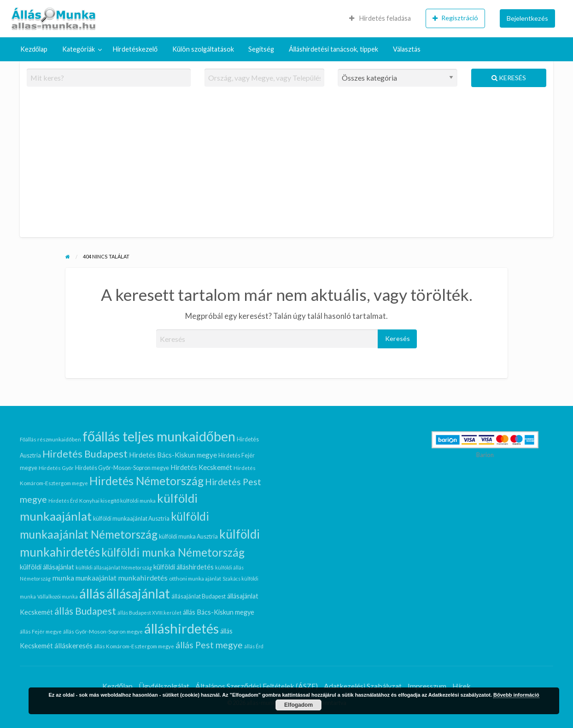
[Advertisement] (287, 166)
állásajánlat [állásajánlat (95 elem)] (138, 593)
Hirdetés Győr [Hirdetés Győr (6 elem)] (56, 468)
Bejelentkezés (527, 18)
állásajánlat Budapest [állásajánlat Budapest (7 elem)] (199, 596)
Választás (407, 49)
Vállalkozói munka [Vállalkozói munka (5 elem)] (58, 596)
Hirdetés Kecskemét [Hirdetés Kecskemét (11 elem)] (201, 467)
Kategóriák (79, 49)
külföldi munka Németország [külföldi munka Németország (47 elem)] (173, 552)
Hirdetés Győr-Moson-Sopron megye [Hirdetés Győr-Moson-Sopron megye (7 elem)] (122, 468)
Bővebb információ (516, 695)
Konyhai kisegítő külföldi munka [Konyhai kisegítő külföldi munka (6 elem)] (118, 500)
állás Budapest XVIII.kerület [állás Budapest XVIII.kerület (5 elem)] (149, 613)
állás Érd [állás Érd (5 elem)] (254, 646)
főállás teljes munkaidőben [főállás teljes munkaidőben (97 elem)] (159, 436)
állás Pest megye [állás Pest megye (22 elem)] (209, 645)
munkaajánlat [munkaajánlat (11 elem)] (96, 578)
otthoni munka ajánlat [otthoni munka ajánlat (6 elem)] (195, 578)
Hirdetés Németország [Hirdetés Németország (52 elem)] (146, 481)
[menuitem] (380, 18)
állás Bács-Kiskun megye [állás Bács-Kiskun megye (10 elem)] (219, 612)
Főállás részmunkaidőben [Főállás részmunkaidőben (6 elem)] (50, 439)
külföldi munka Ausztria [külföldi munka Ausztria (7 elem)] (188, 537)
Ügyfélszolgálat (164, 686)
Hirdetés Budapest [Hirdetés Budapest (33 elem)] (85, 454)
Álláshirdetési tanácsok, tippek (333, 49)
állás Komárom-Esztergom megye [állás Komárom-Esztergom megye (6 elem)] (134, 646)
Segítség (261, 49)
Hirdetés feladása (380, 18)
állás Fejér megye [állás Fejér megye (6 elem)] (41, 631)
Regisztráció (455, 18)
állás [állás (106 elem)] (92, 593)
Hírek (462, 686)
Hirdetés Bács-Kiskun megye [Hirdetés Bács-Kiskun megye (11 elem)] (173, 455)
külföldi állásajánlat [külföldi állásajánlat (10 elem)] (47, 567)
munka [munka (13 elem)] (63, 578)
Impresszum (427, 686)
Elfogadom (298, 705)
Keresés (509, 78)
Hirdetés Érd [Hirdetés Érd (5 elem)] (63, 501)
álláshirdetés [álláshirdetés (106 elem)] (181, 628)
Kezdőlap (34, 49)
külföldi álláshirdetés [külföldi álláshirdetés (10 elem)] (184, 567)
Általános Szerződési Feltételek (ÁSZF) (257, 686)
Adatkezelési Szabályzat (363, 686)
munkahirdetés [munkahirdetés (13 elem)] (143, 578)
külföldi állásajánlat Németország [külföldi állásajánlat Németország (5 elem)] (114, 567)
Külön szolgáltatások (203, 49)
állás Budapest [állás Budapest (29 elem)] (85, 611)
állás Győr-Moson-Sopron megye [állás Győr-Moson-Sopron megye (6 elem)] (103, 631)
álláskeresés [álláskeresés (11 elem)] (73, 646)
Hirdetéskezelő (135, 49)
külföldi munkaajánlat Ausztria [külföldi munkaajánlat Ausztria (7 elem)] (131, 519)
